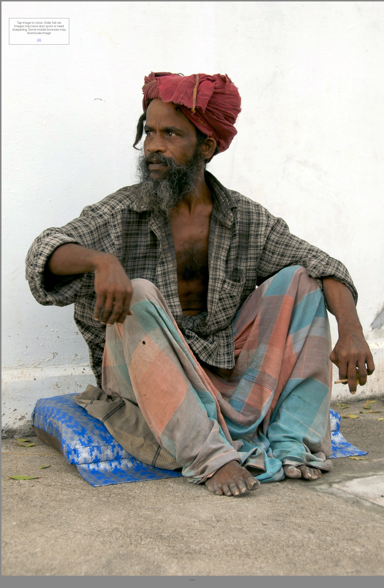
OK (39, 40)
